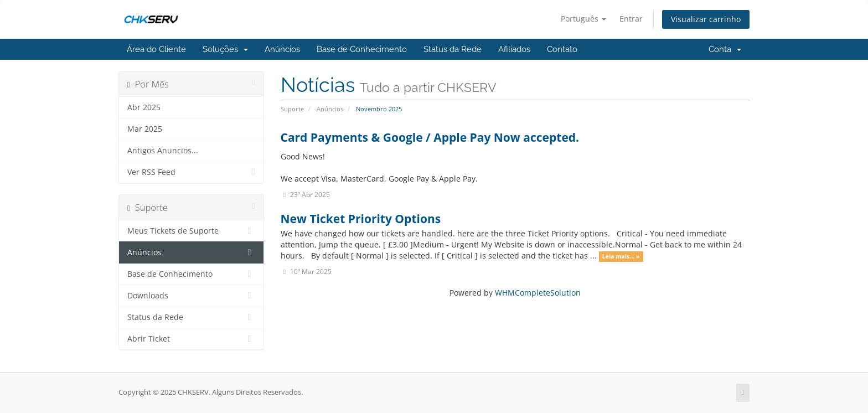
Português (583, 19)
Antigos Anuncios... (163, 151)
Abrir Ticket (191, 339)
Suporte (292, 109)
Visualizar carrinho (706, 19)
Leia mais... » (621, 256)
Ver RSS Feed (191, 172)
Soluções (225, 49)
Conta (725, 49)
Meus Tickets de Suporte (191, 231)
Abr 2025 (144, 107)
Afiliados (514, 49)
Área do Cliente (156, 49)
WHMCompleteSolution (538, 293)
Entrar (631, 19)
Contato (562, 49)
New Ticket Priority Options (361, 219)
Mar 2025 (145, 129)
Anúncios (282, 49)
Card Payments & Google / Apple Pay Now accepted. (430, 137)
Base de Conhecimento (362, 49)
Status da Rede (453, 49)
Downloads (191, 296)
